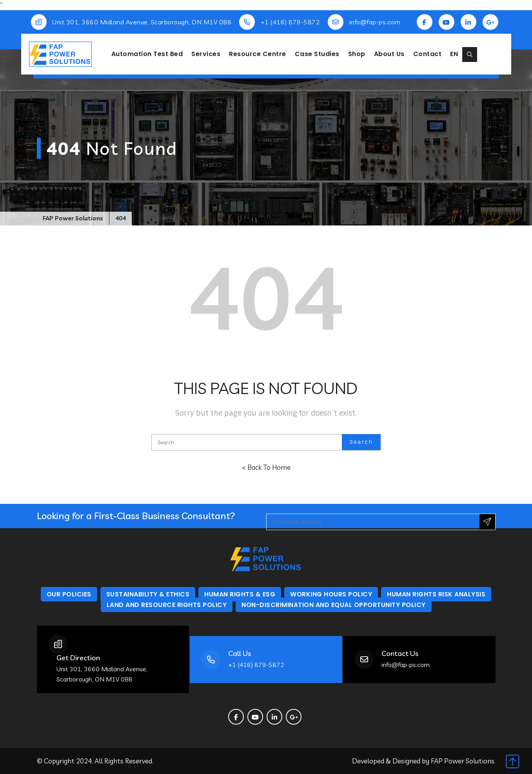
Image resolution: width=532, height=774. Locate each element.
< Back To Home (266, 467)
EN (454, 54)
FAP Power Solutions (463, 761)
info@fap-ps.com (375, 22)
